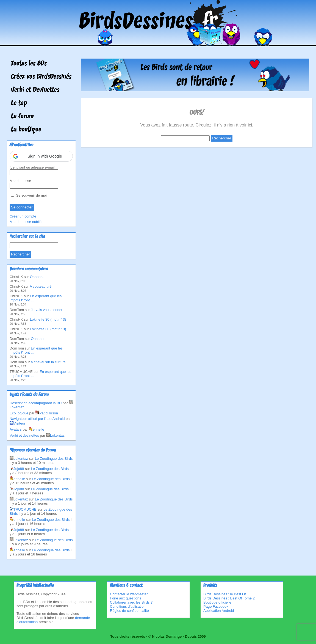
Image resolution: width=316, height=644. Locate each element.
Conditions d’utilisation (128, 606)
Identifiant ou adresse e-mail (32, 167)
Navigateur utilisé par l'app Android (37, 419)
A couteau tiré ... (43, 286)
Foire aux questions (125, 598)
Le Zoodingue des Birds (54, 459)
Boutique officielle (217, 602)
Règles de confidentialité (129, 611)
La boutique (26, 130)
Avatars (16, 429)
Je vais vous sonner (47, 310)
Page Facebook (216, 606)
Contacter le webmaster (129, 594)
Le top (19, 103)
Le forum (22, 117)
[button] (41, 156)
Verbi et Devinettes (35, 90)
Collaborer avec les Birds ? (131, 602)
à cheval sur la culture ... (50, 362)
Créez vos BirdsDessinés (41, 77)
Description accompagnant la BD (36, 403)
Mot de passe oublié (26, 222)
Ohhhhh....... (40, 277)
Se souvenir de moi (29, 195)
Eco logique (19, 413)
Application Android (219, 611)
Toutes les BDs (29, 64)
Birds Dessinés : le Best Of (225, 594)
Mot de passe (20, 181)
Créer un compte (23, 216)
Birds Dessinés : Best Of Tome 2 (229, 598)
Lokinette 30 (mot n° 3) (48, 319)
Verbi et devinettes (24, 435)
